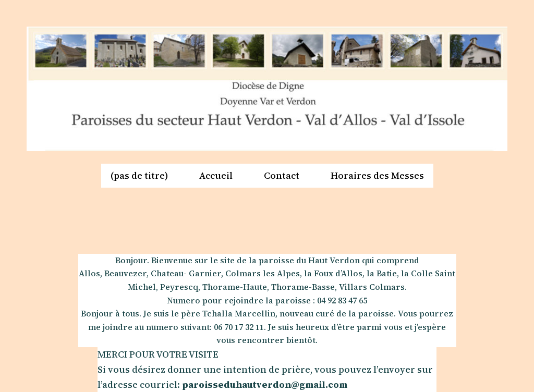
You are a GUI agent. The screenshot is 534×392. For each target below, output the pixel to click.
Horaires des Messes (377, 175)
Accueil (216, 175)
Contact (282, 175)
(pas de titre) (139, 175)
